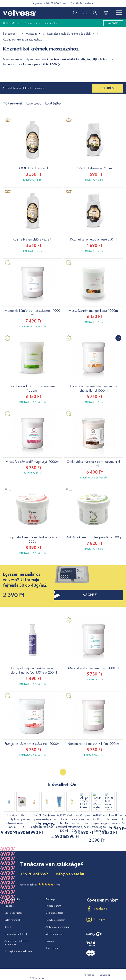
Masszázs (31, 34)
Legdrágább (53, 103)
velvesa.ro (97, 973)
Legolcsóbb (34, 103)
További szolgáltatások (16, 926)
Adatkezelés (52, 940)
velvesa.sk (89, 967)
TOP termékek (13, 103)
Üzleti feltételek (12, 912)
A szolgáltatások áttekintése (18, 944)
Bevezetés (9, 34)
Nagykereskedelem (55, 912)
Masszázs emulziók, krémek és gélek (69, 34)
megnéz (113, 23)
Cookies (50, 933)
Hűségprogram (53, 898)
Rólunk (8, 919)
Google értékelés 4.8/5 (40, 877)
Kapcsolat (9, 898)
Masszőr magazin (54, 926)
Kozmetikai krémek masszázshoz (22, 40)
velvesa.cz (105, 967)
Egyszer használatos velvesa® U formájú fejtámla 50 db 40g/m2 (25, 580)
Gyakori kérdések (54, 905)
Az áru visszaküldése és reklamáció (16, 935)
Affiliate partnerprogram (58, 919)
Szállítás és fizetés (13, 905)
